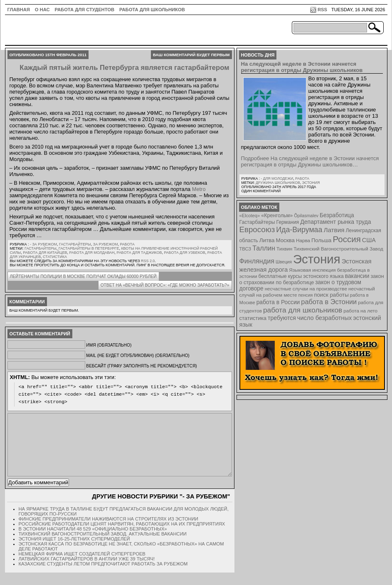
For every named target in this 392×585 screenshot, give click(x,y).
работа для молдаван (92, 253)
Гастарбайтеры (75, 244)
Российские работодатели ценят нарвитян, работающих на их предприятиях (122, 536)
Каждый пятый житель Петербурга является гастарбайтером (124, 68)
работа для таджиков (139, 253)
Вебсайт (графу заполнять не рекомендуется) (141, 366)
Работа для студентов (85, 10)
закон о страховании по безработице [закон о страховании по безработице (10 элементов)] (312, 279)
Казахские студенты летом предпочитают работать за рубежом (103, 576)
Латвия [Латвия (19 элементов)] (334, 230)
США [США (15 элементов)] (369, 240)
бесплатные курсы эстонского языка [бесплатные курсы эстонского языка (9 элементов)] (301, 276)
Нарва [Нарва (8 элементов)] (303, 240)
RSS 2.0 (148, 261)
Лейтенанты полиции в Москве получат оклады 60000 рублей (83, 276)
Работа (127, 244)
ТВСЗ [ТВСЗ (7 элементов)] (245, 249)
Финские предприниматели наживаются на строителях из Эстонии (108, 531)
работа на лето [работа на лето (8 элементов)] (360, 311)
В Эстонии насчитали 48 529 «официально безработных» (93, 541)
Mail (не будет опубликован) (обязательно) (138, 356)
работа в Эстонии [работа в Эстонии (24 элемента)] (329, 302)
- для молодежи (277, 178)
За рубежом (106, 244)
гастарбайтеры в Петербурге (89, 248)
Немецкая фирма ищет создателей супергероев (82, 566)
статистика (55, 257)
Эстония (311, 183)
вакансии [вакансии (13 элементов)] (357, 276)
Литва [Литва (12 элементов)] (267, 240)
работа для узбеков (184, 253)
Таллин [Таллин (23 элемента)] (264, 248)
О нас (42, 10)
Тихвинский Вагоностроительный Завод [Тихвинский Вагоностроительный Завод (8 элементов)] (338, 249)
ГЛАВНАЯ (19, 10)
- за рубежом (43, 244)
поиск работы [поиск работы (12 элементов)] (331, 295)
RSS (322, 10)
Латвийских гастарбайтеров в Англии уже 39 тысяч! (87, 571)
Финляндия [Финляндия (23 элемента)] (257, 261)
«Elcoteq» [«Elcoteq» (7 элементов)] (250, 216)
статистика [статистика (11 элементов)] (253, 318)
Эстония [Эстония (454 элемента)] (317, 259)
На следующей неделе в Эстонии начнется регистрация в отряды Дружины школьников (302, 67)
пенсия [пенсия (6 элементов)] (306, 295)
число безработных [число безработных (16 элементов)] (324, 318)
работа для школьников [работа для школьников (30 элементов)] (303, 310)
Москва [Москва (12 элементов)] (285, 240)
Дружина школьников (278, 183)
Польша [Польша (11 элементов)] (321, 240)
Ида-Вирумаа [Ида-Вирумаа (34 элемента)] (299, 230)
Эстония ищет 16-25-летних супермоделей (74, 551)
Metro (199, 189)
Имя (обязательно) (109, 345)
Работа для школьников (152, 10)
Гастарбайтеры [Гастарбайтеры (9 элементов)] (257, 222)
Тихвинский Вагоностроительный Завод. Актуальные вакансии (103, 546)
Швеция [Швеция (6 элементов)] (284, 262)
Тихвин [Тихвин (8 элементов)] (284, 249)
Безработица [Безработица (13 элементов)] (337, 215)
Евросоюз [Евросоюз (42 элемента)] (257, 229)
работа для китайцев (45, 253)
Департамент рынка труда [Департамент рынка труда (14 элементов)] (335, 222)
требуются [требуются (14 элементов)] (282, 318)
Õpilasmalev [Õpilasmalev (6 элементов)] (306, 216)
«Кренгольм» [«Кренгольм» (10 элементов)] (277, 216)
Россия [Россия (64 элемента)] (346, 239)
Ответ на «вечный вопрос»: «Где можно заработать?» (165, 285)
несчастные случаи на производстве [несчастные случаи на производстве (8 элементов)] (306, 289)
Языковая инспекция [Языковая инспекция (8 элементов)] (312, 270)
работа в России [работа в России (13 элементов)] (278, 302)
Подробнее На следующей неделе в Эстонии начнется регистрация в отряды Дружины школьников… (310, 161)
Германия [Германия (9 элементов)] (287, 222)
